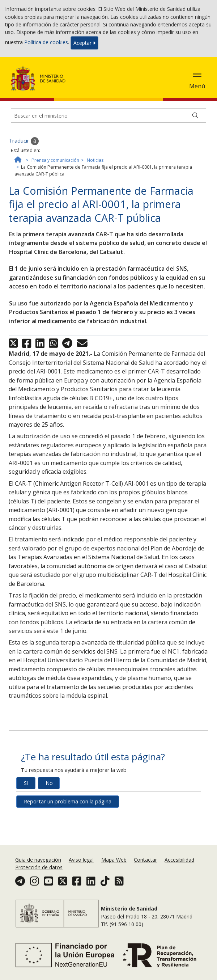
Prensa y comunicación (55, 160)
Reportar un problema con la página (68, 801)
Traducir (24, 141)
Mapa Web (114, 860)
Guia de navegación (38, 860)
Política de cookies (46, 42)
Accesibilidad (179, 860)
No (49, 783)
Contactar (145, 860)
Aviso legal (81, 860)
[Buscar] (195, 115)
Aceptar (84, 43)
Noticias (95, 160)
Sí (26, 783)
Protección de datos (39, 867)
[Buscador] (109, 115)
